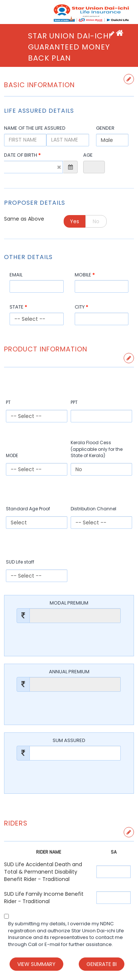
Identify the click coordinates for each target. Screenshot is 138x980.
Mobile (85, 275)
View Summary (36, 964)
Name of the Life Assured (35, 128)
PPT (74, 402)
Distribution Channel (93, 509)
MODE (12, 455)
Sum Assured (69, 741)
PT (8, 402)
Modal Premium (69, 603)
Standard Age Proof (28, 509)
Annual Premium (69, 672)
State (18, 307)
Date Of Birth (22, 155)
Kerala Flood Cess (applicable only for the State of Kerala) (97, 449)
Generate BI (102, 964)
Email (16, 275)
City (81, 307)
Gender (105, 128)
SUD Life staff (20, 562)
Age (88, 155)
